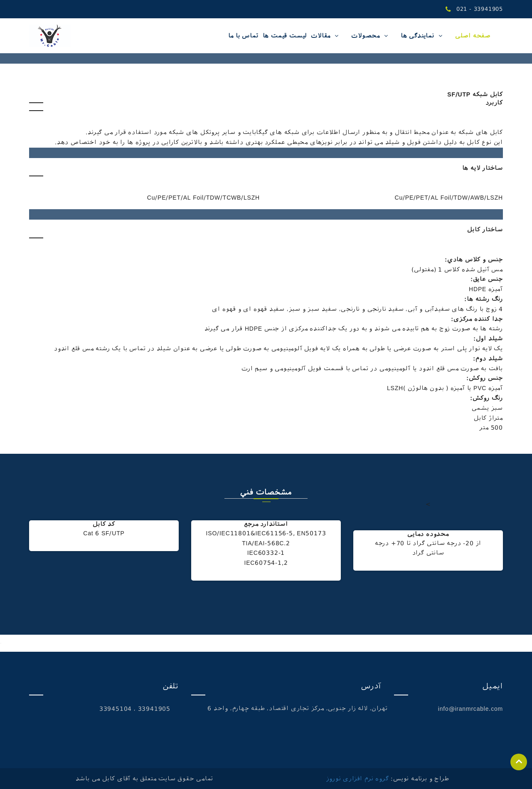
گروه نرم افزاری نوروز (358, 779)
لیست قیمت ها (285, 36)
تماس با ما (243, 36)
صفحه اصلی (473, 36)
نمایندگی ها (417, 36)
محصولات (366, 36)
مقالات (321, 36)
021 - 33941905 (474, 9)
